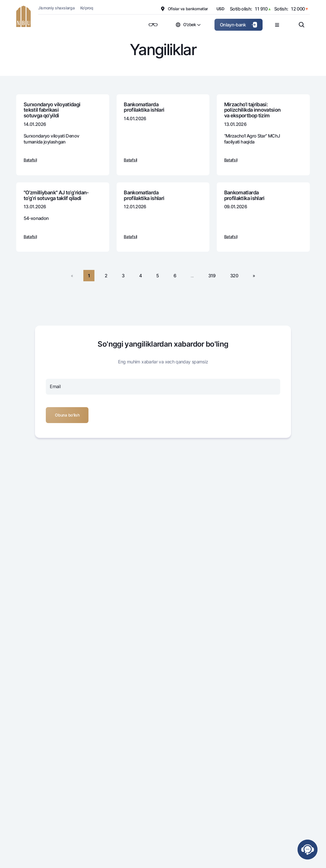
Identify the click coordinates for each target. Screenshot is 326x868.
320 (234, 276)
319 (212, 276)
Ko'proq (87, 8)
